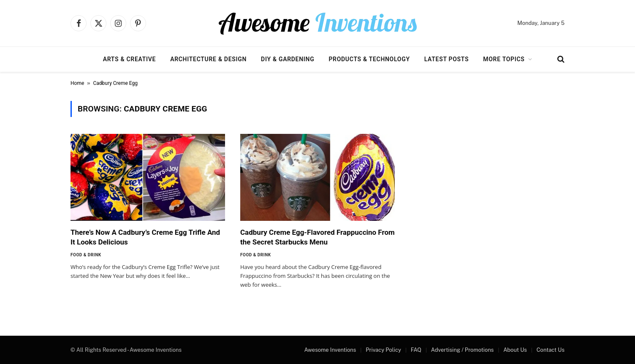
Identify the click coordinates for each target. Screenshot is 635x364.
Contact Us (551, 350)
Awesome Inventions (330, 350)
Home (77, 83)
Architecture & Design (208, 59)
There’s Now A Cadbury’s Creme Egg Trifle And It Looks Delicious (145, 237)
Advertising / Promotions (463, 350)
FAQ (416, 350)
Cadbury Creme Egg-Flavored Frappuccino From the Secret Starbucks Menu (317, 237)
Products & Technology (369, 59)
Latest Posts (447, 59)
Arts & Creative (129, 59)
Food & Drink (86, 255)
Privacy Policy (383, 350)
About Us (515, 350)
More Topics (504, 59)
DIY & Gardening (288, 59)
